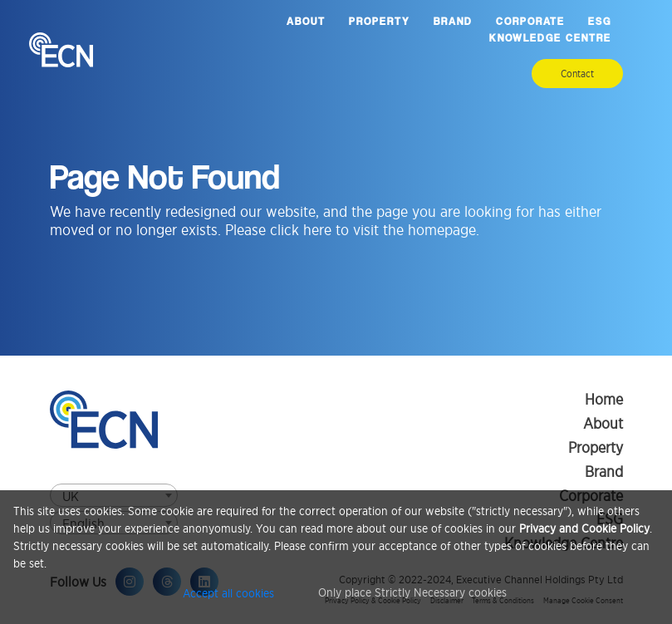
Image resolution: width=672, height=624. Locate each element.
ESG (600, 21)
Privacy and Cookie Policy (584, 528)
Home (604, 399)
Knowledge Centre (550, 38)
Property (380, 21)
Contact (577, 74)
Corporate (530, 21)
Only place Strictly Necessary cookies (412, 592)
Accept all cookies (228, 592)
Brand (453, 21)
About (306, 21)
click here (301, 230)
